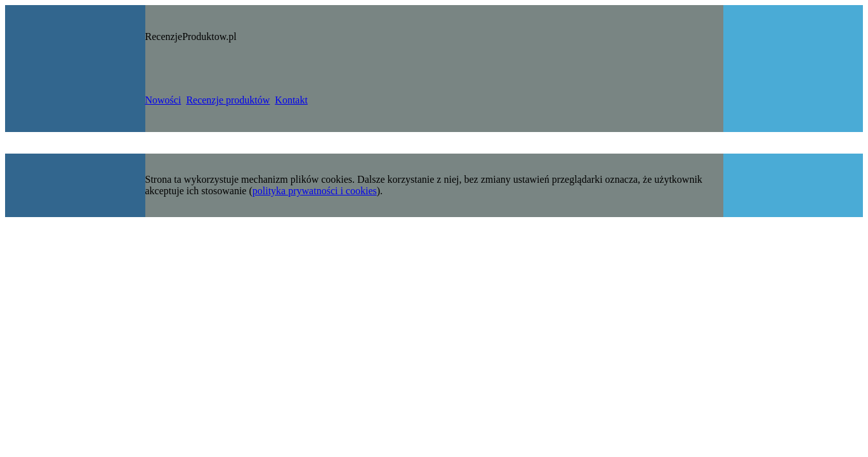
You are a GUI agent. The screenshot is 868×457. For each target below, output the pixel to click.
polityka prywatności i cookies (315, 191)
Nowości (163, 100)
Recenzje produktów (228, 100)
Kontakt (291, 100)
